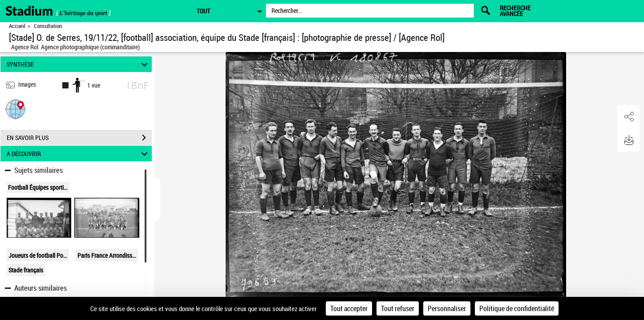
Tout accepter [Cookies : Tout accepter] (349, 308)
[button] (16, 109)
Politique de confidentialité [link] (517, 308)
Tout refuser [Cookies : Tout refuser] (398, 308)
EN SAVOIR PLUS (79, 138)
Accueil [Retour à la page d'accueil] (17, 26)
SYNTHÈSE (78, 64)
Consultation (48, 26)
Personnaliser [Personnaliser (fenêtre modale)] (447, 308)
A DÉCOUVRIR (78, 154)
